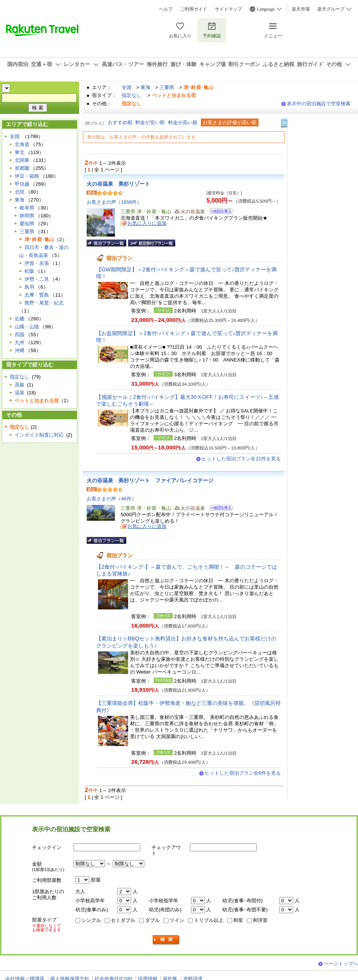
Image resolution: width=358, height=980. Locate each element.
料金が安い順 (150, 122)
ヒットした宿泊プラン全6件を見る (243, 773)
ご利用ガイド (194, 9)
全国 (127, 87)
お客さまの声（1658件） (114, 202)
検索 (166, 940)
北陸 (20, 192)
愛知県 (27, 224)
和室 (238, 920)
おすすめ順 (120, 122)
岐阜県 (27, 208)
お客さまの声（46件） (112, 499)
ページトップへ (341, 964)
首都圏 (22, 168)
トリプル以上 (209, 920)
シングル (91, 920)
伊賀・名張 (37, 263)
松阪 (29, 271)
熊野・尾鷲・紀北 (44, 303)
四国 (20, 335)
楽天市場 (301, 9)
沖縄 (20, 350)
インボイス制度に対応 (39, 435)
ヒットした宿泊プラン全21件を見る (241, 459)
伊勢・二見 (37, 279)
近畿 (20, 319)
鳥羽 (29, 287)
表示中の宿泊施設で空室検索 (319, 104)
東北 (20, 152)
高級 (20, 385)
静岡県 (27, 216)
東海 (145, 87)
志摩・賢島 (37, 295)
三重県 (167, 87)
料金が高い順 (183, 122)
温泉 (20, 393)
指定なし (132, 95)
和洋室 (260, 920)
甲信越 (22, 184)
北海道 (22, 144)
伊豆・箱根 (27, 176)
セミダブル (123, 920)
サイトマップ (228, 9)
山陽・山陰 (27, 327)
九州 (20, 342)
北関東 (22, 160)
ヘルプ (166, 9)
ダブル (152, 920)
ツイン (177, 920)
